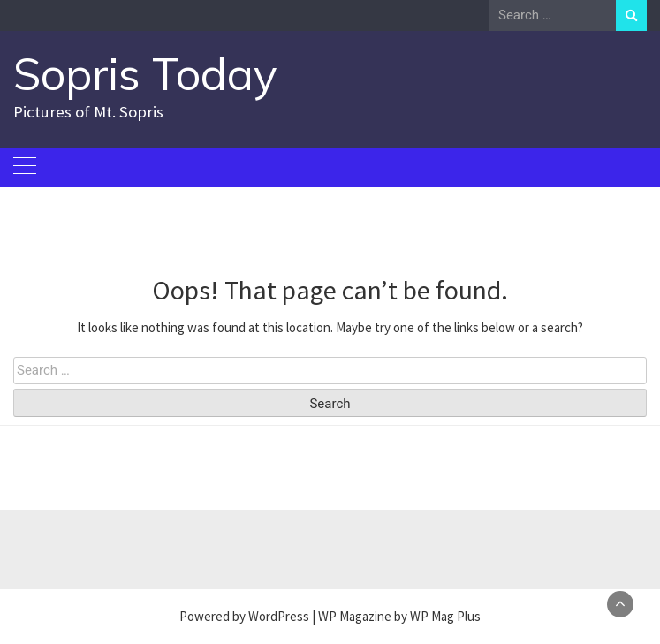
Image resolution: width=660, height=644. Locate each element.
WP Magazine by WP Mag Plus (399, 616)
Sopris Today (145, 74)
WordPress (279, 616)
